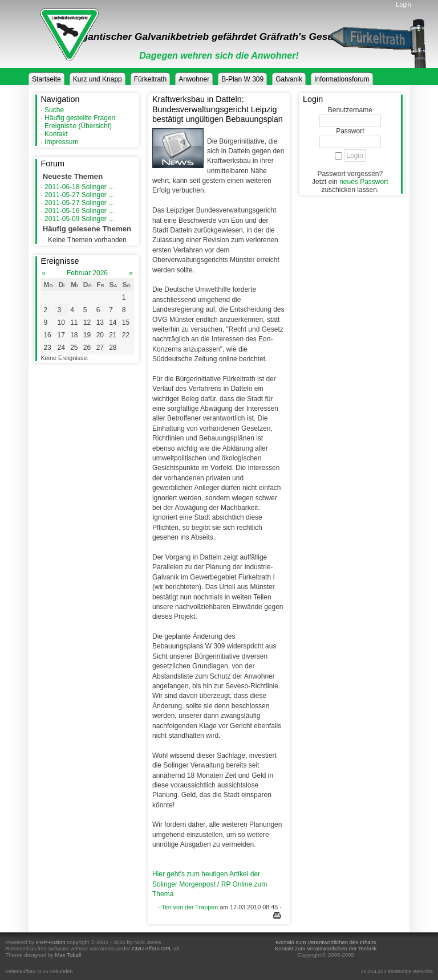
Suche (54, 110)
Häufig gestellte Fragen (80, 118)
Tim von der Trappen (190, 907)
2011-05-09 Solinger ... (79, 219)
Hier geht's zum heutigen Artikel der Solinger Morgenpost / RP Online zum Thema (210, 884)
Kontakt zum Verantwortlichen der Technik (326, 948)
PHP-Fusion (51, 942)
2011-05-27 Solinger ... (79, 195)
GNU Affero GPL (152, 948)
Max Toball (68, 955)
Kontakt (56, 134)
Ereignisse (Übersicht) (78, 126)
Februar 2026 (87, 273)
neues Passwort (364, 182)
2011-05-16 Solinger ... (79, 211)
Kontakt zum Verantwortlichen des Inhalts (326, 942)
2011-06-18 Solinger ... (79, 187)
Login (403, 5)
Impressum (61, 142)
